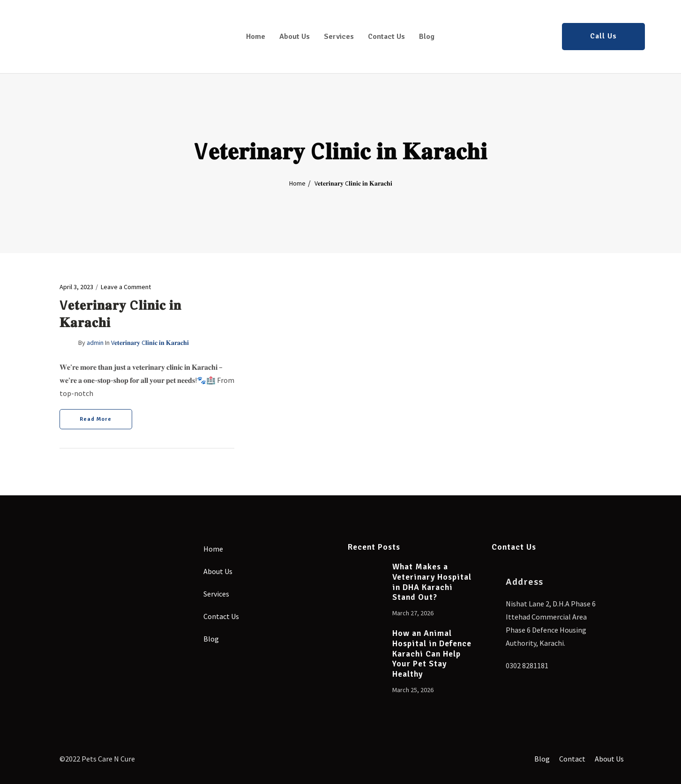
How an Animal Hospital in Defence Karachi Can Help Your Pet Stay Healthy (432, 654)
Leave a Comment (126, 287)
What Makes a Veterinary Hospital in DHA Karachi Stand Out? (432, 582)
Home (256, 37)
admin (95, 343)
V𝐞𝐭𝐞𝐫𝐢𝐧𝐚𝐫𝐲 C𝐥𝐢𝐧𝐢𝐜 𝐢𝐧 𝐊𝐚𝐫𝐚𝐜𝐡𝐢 (150, 343)
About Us (295, 37)
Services (339, 37)
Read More (96, 419)
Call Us (603, 36)
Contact (569, 758)
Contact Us (386, 37)
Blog (427, 37)
